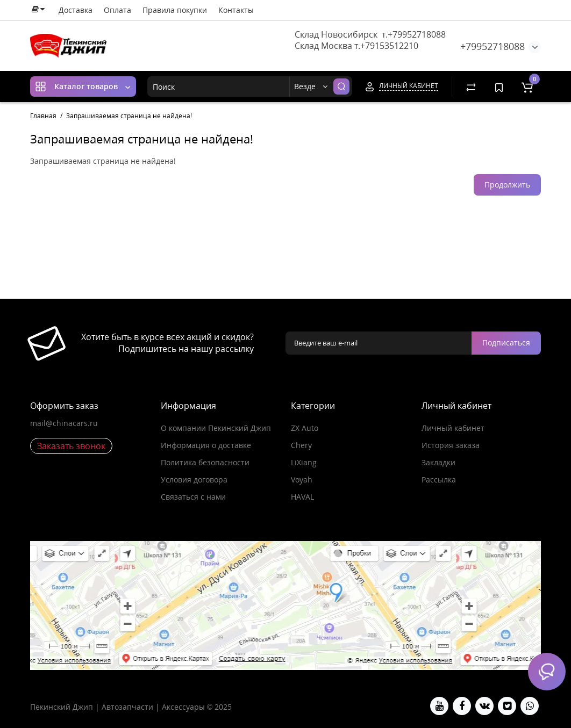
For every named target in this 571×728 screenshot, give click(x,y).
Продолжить (507, 185)
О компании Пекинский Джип (216, 428)
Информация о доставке (206, 445)
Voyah (302, 480)
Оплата (117, 10)
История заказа (451, 445)
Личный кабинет (453, 428)
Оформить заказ (64, 406)
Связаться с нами (193, 497)
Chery (301, 445)
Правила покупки (175, 10)
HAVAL (302, 497)
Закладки (438, 462)
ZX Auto (305, 428)
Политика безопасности (205, 462)
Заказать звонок (71, 446)
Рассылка (439, 480)
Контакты (236, 10)
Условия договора (194, 480)
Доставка (76, 10)
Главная (43, 116)
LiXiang (304, 462)
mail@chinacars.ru (64, 423)
